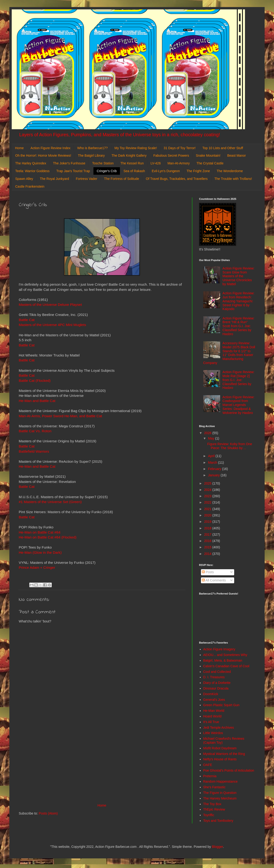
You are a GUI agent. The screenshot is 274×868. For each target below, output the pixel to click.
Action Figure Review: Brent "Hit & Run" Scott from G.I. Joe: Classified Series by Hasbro (238, 326)
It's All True (211, 722)
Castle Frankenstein (30, 186)
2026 (208, 433)
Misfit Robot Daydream (220, 748)
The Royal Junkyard (54, 179)
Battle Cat (27, 320)
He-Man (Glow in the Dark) (40, 552)
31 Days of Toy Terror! (180, 148)
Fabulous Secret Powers (171, 155)
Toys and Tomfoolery (218, 821)
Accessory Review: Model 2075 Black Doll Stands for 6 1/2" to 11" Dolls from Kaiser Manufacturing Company (229, 353)
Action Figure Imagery (219, 649)
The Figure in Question (220, 793)
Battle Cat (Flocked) (35, 381)
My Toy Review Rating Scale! (136, 148)
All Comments (214, 580)
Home (19, 148)
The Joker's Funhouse (69, 163)
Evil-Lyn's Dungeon (166, 171)
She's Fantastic (214, 787)
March (213, 462)
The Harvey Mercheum (220, 798)
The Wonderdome (230, 171)
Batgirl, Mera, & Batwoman (223, 660)
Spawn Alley (24, 179)
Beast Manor (236, 155)
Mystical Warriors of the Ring (224, 754)
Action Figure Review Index (50, 148)
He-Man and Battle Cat (37, 401)
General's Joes (214, 700)
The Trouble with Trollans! (233, 179)
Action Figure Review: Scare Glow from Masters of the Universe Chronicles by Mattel (238, 276)
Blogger (217, 847)
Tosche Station (103, 163)
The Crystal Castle (210, 163)
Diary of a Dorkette (217, 683)
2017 (208, 534)
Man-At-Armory (179, 163)
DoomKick (211, 694)
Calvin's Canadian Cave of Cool (226, 666)
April (212, 456)
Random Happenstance (220, 781)
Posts (208, 572)
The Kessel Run (132, 163)
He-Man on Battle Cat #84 (40, 532)
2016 (208, 541)
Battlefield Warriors (34, 451)
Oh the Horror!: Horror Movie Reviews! (43, 155)
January (214, 475)
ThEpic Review (214, 809)
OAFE (208, 765)
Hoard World (212, 716)
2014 (208, 554)
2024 (208, 490)
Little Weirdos (213, 733)
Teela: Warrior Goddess (32, 171)
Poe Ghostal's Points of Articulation (229, 770)
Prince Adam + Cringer (37, 567)
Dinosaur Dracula (216, 688)
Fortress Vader (87, 179)
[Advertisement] (102, 764)
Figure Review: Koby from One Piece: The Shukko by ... (230, 446)
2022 (208, 502)
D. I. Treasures (214, 677)
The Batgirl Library (91, 155)
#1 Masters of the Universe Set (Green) (50, 502)
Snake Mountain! (208, 155)
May (211, 438)
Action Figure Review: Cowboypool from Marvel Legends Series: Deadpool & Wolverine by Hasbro (238, 405)
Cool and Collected (217, 672)
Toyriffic (209, 815)
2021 (208, 509)
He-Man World (214, 711)
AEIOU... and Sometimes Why (225, 655)
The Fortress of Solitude (121, 179)
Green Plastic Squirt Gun (221, 705)
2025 (208, 483)
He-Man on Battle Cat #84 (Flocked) (48, 537)
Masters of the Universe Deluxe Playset (50, 305)
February (215, 469)
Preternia (210, 776)
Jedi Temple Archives (219, 728)
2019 (208, 522)
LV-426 (156, 163)
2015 (208, 547)
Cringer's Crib (107, 171)
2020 (208, 515)
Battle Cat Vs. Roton (35, 431)
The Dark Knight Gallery (129, 155)
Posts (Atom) (48, 813)
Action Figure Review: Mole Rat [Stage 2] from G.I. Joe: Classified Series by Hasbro (238, 380)
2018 (208, 528)
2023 (208, 496)
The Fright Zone (198, 171)
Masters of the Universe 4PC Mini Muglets (52, 325)
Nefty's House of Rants (220, 759)
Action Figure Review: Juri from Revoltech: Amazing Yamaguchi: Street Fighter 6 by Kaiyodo (238, 301)
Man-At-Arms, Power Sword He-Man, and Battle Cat (60, 416)
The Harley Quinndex (31, 163)
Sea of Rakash (134, 171)
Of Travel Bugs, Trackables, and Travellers (177, 179)
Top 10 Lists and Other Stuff (223, 148)
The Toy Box (212, 804)
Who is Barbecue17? (93, 148)
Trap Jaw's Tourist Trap (73, 171)
